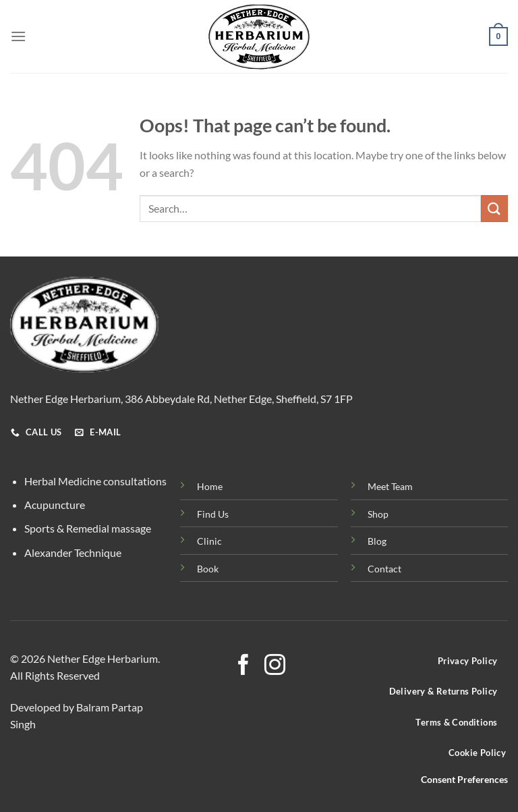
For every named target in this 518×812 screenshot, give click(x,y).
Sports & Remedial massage (88, 528)
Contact (384, 569)
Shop (378, 514)
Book (208, 569)
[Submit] (494, 208)
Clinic (209, 541)
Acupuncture (55, 505)
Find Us (213, 514)
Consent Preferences (464, 780)
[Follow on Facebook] (243, 667)
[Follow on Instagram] (275, 667)
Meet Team (390, 486)
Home (210, 486)
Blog (377, 541)
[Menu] (18, 36)
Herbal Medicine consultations (95, 481)
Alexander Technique (73, 552)
